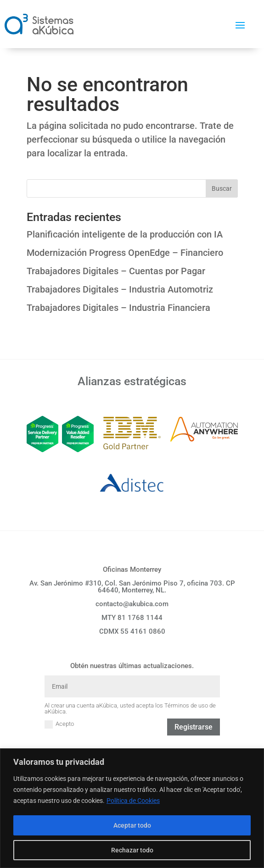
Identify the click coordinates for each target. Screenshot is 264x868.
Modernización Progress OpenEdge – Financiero (125, 253)
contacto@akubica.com (132, 604)
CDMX (132, 631)
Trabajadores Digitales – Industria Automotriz (120, 289)
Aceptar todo (132, 825)
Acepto (59, 724)
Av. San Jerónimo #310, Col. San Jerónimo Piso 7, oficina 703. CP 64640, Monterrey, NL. (132, 587)
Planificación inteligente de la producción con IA (125, 234)
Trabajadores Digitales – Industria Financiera (118, 308)
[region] (132, 808)
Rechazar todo (132, 850)
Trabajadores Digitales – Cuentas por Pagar (116, 271)
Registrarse (194, 727)
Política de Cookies (133, 801)
